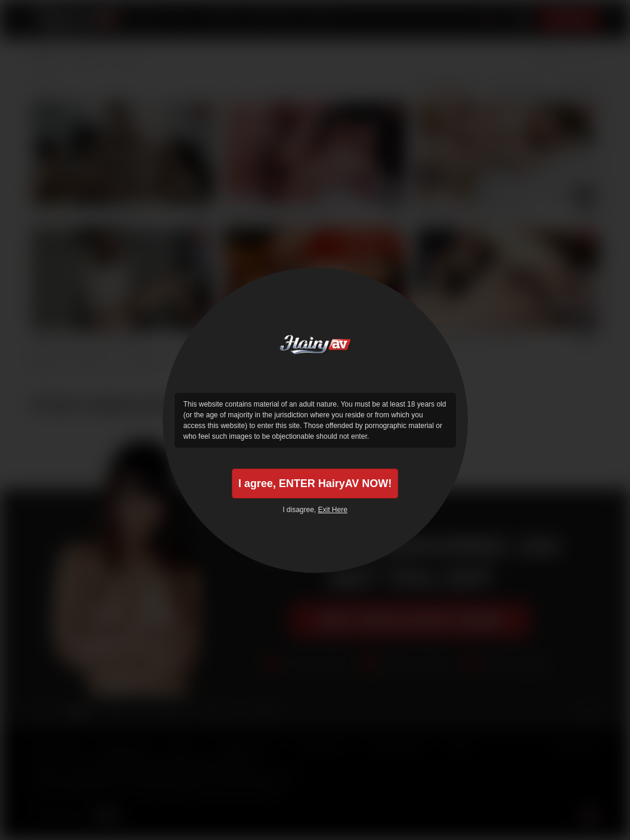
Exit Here (333, 510)
